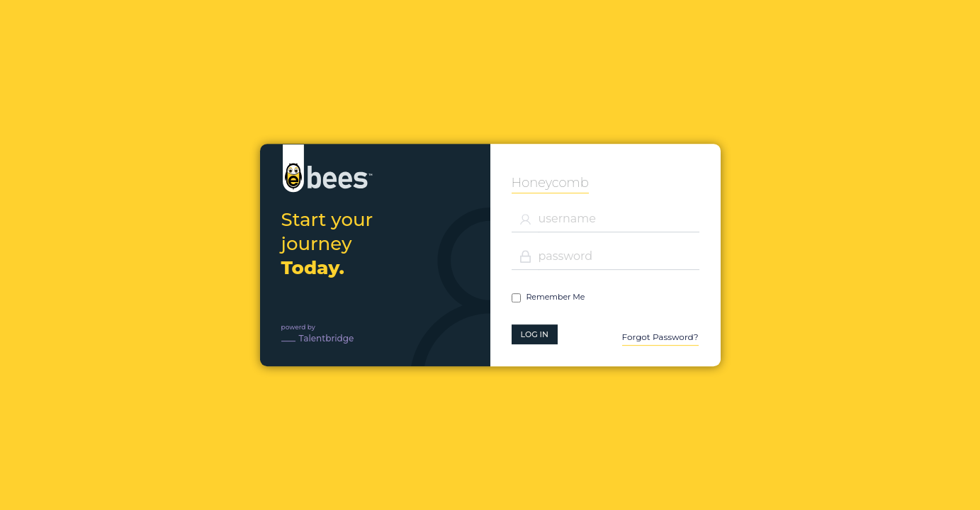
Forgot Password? (660, 337)
